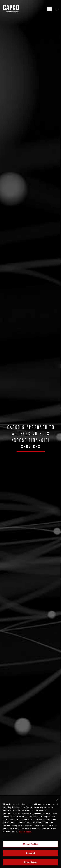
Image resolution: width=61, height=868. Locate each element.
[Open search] (49, 9)
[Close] (57, 800)
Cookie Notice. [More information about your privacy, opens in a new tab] (26, 832)
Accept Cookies (30, 862)
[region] (30, 832)
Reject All (30, 853)
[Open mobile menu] (56, 9)
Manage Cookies (30, 844)
